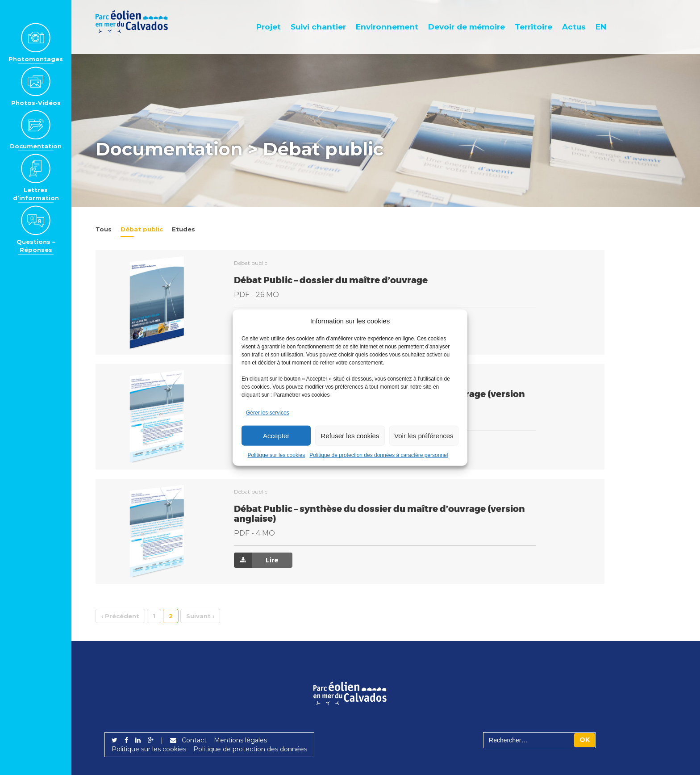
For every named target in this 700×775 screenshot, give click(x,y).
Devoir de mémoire (467, 27)
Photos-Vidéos (36, 86)
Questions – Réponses (36, 229)
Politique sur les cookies (277, 455)
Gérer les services (268, 413)
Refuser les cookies (350, 435)
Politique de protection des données (250, 749)
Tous (104, 229)
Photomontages (36, 42)
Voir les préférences (424, 435)
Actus (574, 27)
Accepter (276, 435)
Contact (188, 740)
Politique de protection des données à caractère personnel (379, 455)
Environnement (387, 27)
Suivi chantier (318, 27)
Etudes (183, 229)
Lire (256, 560)
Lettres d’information (36, 178)
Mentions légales (240, 740)
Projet (269, 27)
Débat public (142, 229)
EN (601, 27)
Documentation (36, 130)
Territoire (533, 27)
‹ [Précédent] (120, 616)
